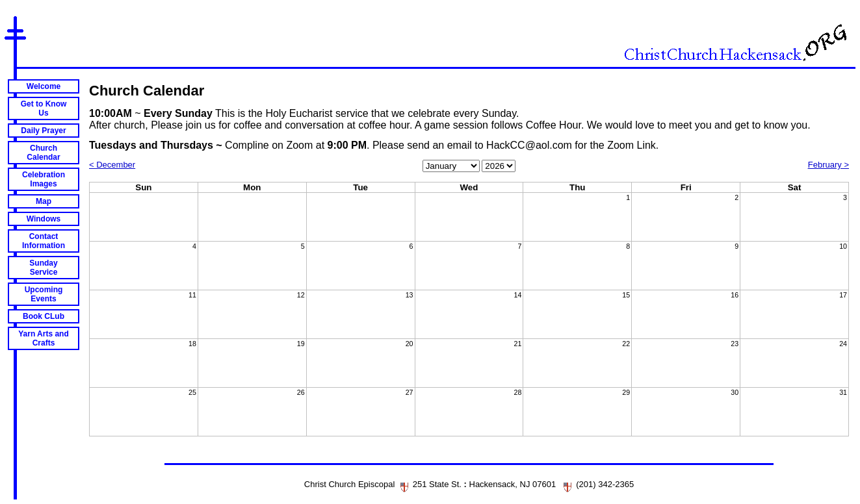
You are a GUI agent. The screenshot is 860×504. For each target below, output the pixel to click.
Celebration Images (44, 179)
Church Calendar (43, 153)
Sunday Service (43, 268)
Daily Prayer (43, 131)
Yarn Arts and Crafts (44, 338)
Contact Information (44, 241)
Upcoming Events (44, 294)
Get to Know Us (44, 108)
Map (44, 201)
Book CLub (44, 316)
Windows (44, 219)
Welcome (44, 86)
